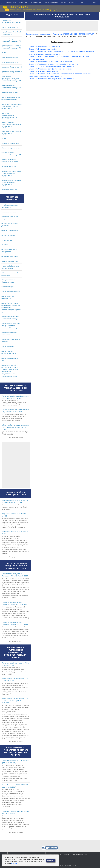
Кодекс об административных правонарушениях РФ (9, 115)
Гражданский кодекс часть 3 (12, 67)
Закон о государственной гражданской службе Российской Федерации (11, 326)
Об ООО (5, 245)
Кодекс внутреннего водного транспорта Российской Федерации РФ (12, 106)
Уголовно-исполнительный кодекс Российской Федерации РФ (11, 173)
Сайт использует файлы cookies (64, 865)
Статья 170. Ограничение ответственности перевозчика (50, 61)
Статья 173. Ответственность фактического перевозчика (51, 69)
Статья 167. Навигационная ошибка (43, 49)
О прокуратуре (7, 240)
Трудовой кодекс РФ (9, 166)
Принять (51, 861)
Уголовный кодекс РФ (9, 189)
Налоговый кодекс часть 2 (11, 148)
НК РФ (4, 138)
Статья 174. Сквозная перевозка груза (44, 71)
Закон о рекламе (8, 346)
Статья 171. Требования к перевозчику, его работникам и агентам (54, 64)
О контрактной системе (10, 261)
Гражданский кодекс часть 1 (12, 57)
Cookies (14, 864)
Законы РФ (23, 3)
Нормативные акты (77, 3)
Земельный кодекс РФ (9, 92)
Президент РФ (36, 3)
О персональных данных (10, 256)
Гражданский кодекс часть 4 (12, 72)
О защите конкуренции (10, 230)
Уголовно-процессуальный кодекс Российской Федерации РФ (11, 183)
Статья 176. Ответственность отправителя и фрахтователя (52, 79)
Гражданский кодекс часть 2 (12, 62)
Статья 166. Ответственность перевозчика (45, 47)
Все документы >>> (16, 437)
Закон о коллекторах (9, 212)
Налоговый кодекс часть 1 (11, 143)
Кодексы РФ (11, 3)
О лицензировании (8, 235)
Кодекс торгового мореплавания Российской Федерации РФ (11, 125)
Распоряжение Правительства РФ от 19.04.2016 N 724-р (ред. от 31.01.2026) (15, 701)
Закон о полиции (7, 287)
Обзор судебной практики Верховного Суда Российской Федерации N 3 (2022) (15, 427)
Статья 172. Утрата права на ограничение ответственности (52, 66)
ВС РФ (64, 3)
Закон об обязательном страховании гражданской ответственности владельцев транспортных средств (11, 308)
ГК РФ (4, 53)
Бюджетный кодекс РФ (10, 27)
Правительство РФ (51, 3)
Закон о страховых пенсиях (11, 291)
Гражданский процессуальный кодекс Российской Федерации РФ (11, 79)
